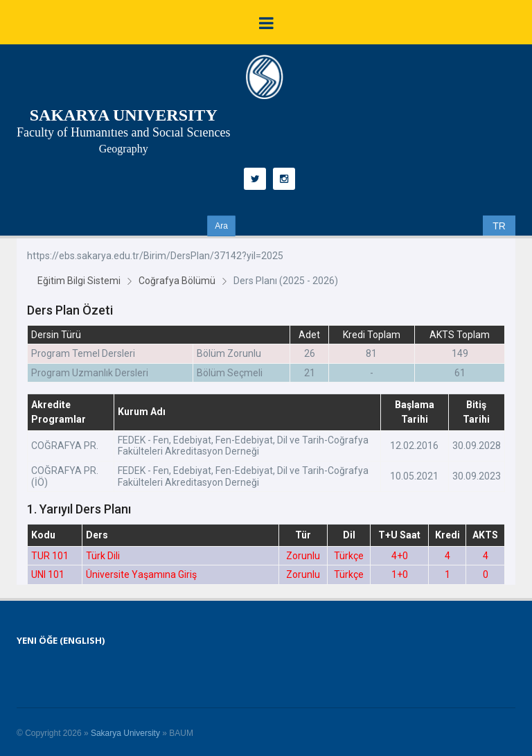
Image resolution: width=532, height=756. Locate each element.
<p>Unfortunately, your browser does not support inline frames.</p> (266, 412)
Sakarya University (125, 733)
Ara (221, 226)
